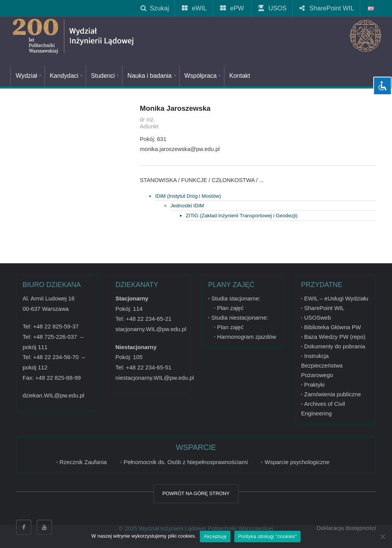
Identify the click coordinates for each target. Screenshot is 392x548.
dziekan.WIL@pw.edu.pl (53, 395)
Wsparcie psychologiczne (297, 462)
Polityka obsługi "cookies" (268, 536)
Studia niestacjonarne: (240, 317)
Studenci (106, 76)
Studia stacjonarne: (236, 298)
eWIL (195, 8)
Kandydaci (67, 76)
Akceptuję (215, 536)
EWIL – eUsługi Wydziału (336, 298)
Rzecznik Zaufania (83, 462)
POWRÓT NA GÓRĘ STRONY (196, 493)
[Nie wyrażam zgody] (382, 537)
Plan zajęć (230, 308)
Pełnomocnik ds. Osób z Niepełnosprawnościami (186, 462)
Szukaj (155, 8)
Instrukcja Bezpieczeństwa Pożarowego (322, 365)
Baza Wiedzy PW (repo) (335, 337)
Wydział (29, 76)
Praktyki (314, 385)
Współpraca (203, 76)
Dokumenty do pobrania (335, 346)
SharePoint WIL (327, 8)
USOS (273, 8)
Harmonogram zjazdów (247, 337)
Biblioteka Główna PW (333, 327)
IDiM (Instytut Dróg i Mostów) (188, 196)
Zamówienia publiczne (333, 394)
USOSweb (318, 317)
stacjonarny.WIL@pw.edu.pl (151, 329)
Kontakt (240, 76)
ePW (232, 8)
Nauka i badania (153, 76)
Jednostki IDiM (187, 206)
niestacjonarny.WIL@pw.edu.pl (155, 378)
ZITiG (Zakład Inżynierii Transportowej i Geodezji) (242, 216)
